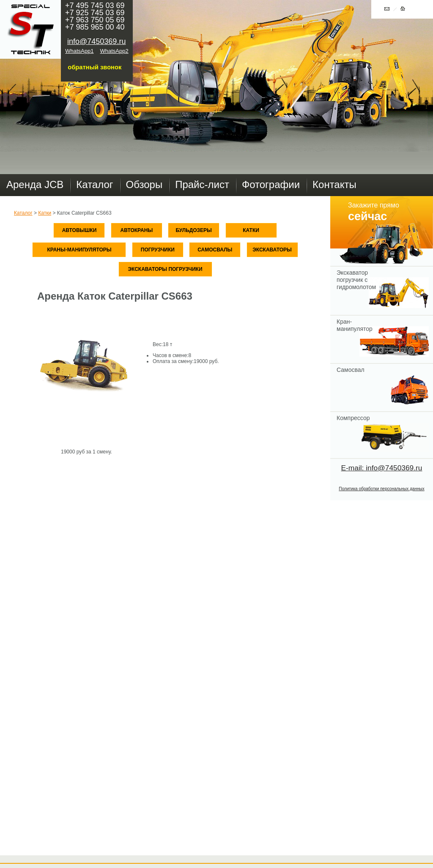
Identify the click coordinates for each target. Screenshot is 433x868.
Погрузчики (158, 250)
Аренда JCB (35, 184)
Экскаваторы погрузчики (165, 269)
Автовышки (79, 230)
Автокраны (137, 230)
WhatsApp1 (79, 51)
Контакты (334, 184)
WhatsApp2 (114, 51)
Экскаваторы (272, 250)
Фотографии (271, 184)
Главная (30, 29)
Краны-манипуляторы (79, 250)
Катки (45, 213)
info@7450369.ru (96, 41)
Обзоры (144, 184)
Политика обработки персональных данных (381, 489)
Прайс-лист (202, 184)
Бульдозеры (193, 230)
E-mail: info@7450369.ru (382, 468)
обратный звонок (95, 67)
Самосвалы (215, 250)
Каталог (95, 184)
